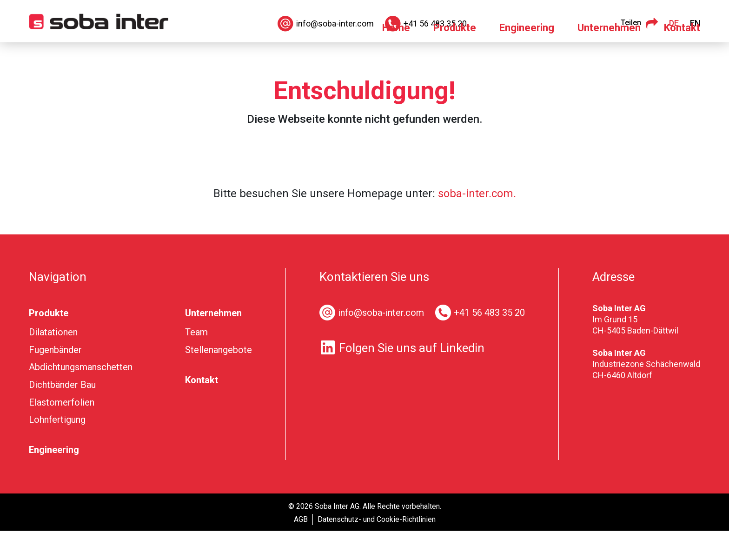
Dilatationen (53, 361)
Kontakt (682, 57)
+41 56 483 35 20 (489, 342)
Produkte (455, 57)
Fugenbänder (55, 379)
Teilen (639, 23)
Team (196, 361)
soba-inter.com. (477, 223)
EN (695, 23)
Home (396, 57)
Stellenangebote (219, 379)
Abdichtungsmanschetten (81, 396)
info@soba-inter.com (381, 342)
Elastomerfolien (62, 432)
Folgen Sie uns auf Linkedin (402, 377)
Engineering (527, 57)
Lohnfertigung (57, 449)
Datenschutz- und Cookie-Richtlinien (377, 549)
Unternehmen (609, 57)
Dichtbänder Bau (62, 414)
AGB (301, 549)
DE (674, 23)
